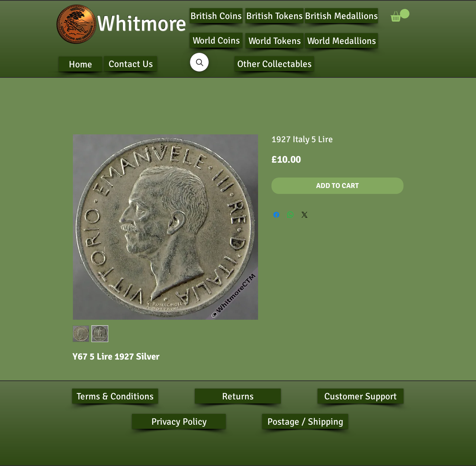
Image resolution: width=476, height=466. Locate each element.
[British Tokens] (274, 16)
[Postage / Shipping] (305, 421)
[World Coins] (216, 40)
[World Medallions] (341, 41)
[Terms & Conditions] (115, 396)
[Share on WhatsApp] (290, 215)
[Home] (80, 64)
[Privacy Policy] (179, 421)
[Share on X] (305, 215)
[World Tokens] (274, 41)
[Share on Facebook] (276, 215)
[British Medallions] (341, 16)
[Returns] (238, 396)
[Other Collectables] (274, 64)
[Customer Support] (361, 396)
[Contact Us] (131, 64)
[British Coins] (216, 16)
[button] (400, 15)
